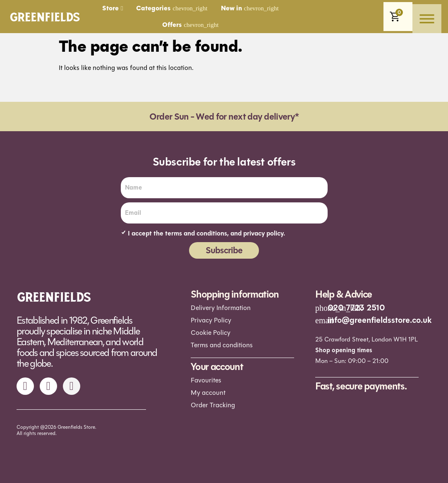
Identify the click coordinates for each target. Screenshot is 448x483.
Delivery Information (221, 308)
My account (208, 393)
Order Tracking (213, 405)
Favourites (206, 380)
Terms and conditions (222, 345)
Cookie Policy (211, 333)
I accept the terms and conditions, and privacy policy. (206, 233)
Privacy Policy (211, 320)
